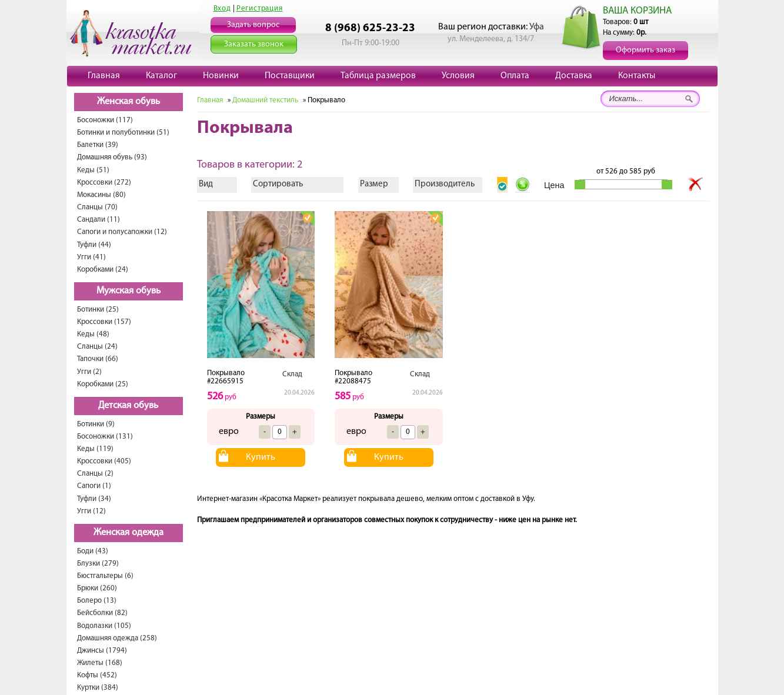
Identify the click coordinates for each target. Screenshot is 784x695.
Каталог (161, 76)
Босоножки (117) (105, 120)
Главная (104, 76)
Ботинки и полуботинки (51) (123, 133)
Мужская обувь (129, 291)
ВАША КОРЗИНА (637, 11)
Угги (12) (91, 511)
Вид (206, 184)
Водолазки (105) (104, 626)
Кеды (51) (93, 170)
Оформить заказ (645, 50)
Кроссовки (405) (104, 461)
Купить (261, 457)
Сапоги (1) (94, 486)
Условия (458, 76)
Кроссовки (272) (104, 183)
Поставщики (290, 76)
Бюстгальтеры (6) (105, 576)
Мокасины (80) (101, 195)
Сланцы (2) (95, 474)
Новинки (221, 76)
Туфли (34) (94, 499)
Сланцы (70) (97, 207)
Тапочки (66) (98, 359)
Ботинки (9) (96, 424)
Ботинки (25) (98, 310)
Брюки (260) (97, 588)
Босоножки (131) (105, 437)
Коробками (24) (103, 270)
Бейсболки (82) (102, 613)
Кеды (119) (95, 449)
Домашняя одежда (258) (117, 638)
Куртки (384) (98, 688)
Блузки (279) (98, 564)
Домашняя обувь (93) (112, 157)
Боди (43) (93, 551)
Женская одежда (129, 533)
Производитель (445, 184)
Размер (374, 184)
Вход (222, 9)
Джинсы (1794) (102, 651)
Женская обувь (129, 102)
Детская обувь (128, 406)
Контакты (637, 76)
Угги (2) (89, 372)
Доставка (574, 76)
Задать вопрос (253, 25)
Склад (292, 374)
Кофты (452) (97, 675)
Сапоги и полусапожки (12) (122, 232)
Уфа (537, 27)
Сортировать (278, 184)
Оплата (515, 76)
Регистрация (260, 9)
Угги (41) (91, 257)
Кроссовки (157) (104, 322)
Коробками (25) (103, 384)
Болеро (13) (97, 601)
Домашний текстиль (265, 100)
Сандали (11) (99, 220)
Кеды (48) (93, 334)
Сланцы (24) (97, 347)
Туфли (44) (94, 245)
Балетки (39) (98, 145)
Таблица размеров (378, 76)
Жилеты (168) (100, 663)
